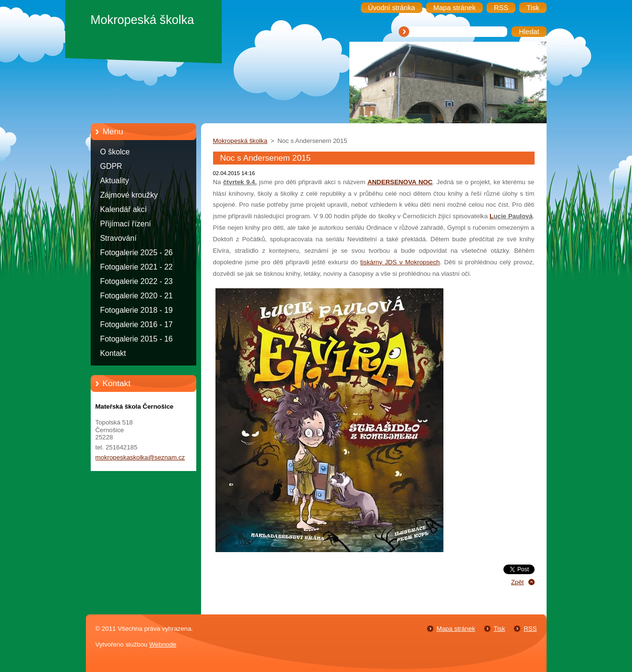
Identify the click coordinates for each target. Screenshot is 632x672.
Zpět (518, 582)
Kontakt (113, 353)
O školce (115, 152)
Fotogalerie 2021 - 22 (137, 267)
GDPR (111, 166)
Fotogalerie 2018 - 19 (137, 310)
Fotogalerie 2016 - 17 (137, 324)
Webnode (163, 644)
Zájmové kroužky (129, 195)
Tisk (500, 629)
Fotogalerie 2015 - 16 (137, 339)
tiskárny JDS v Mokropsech (400, 262)
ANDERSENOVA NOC (400, 182)
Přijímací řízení (126, 224)
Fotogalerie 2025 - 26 (137, 253)
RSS (530, 629)
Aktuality (115, 181)
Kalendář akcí (124, 209)
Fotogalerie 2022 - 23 (137, 281)
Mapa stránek (456, 629)
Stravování (119, 238)
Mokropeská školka (240, 141)
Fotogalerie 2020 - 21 (137, 296)
